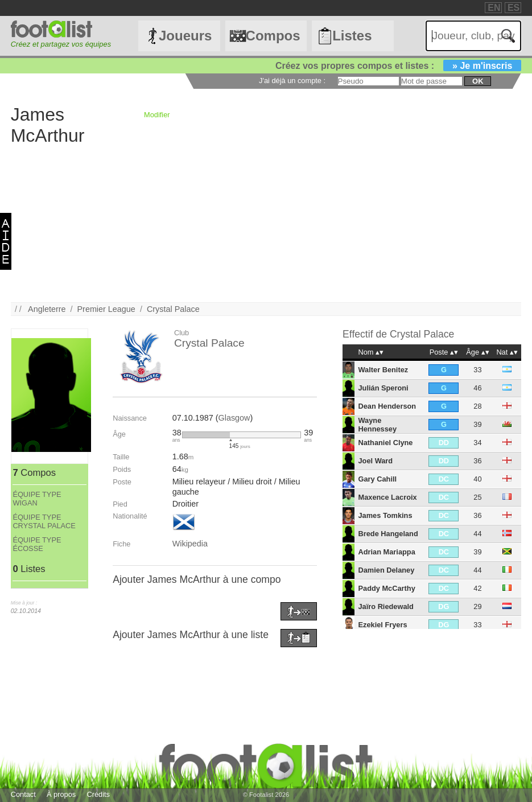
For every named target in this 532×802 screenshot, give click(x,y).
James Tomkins (385, 515)
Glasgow (234, 418)
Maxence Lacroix (387, 497)
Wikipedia (190, 544)
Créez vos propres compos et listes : (398, 66)
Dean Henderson (387, 406)
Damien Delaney (386, 570)
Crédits (98, 794)
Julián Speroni (383, 388)
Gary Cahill (377, 479)
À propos (61, 794)
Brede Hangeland (388, 534)
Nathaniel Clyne (385, 443)
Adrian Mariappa (386, 552)
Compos (273, 36)
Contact (23, 794)
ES (514, 8)
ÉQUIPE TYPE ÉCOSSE (37, 544)
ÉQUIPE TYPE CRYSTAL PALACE (44, 521)
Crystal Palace (173, 309)
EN (494, 8)
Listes (352, 36)
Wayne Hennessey (377, 425)
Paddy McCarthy (386, 588)
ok (478, 81)
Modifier (157, 115)
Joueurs (185, 36)
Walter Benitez (383, 370)
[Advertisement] (266, 223)
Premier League (106, 309)
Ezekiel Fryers (382, 625)
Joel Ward (375, 461)
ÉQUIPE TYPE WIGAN (37, 499)
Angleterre (47, 309)
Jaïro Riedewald (385, 606)
